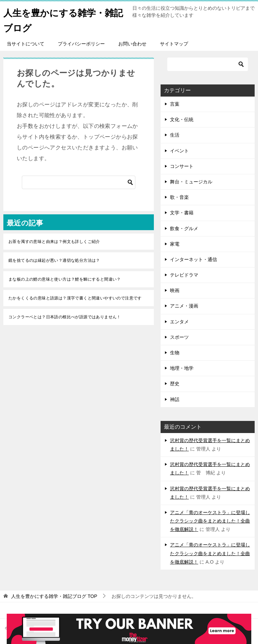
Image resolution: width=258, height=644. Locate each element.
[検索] (79, 182)
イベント (179, 151)
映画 (175, 290)
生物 (175, 353)
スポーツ (179, 337)
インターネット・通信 (193, 259)
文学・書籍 (182, 213)
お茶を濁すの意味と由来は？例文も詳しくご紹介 (54, 242)
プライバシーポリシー (81, 44)
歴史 (175, 384)
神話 (175, 399)
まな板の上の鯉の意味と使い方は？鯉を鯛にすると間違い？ (65, 279)
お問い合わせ (132, 44)
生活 (175, 135)
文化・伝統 (182, 119)
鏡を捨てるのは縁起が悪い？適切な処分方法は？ (54, 260)
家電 (175, 244)
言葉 (175, 104)
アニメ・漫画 (184, 306)
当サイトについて (26, 44)
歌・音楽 (179, 197)
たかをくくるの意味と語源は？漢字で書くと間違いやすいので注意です (75, 298)
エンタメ (179, 322)
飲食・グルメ (184, 228)
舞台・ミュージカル (191, 182)
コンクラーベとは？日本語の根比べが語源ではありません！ (65, 317)
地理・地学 (182, 368)
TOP (54, 596)
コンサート (182, 166)
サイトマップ (174, 44)
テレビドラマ (184, 275)
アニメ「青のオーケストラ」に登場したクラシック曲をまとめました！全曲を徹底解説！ (210, 521)
